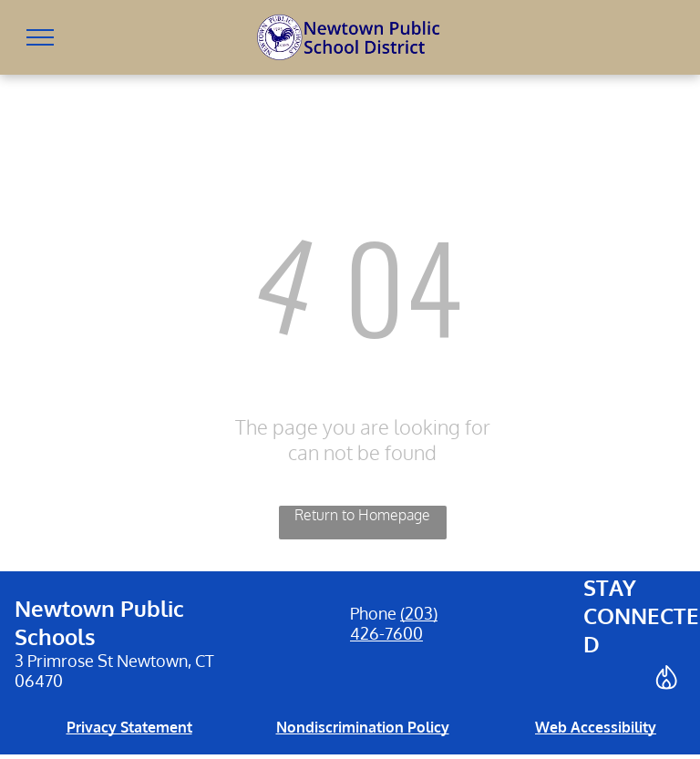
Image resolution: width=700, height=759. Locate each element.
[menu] (40, 37)
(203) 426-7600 (394, 623)
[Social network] (666, 679)
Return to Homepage (362, 515)
